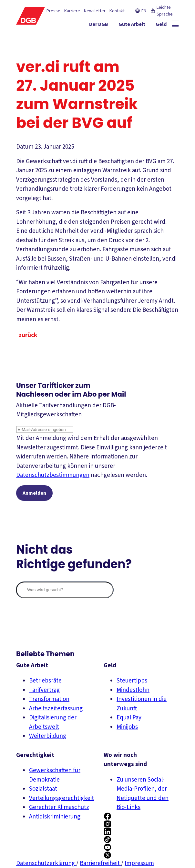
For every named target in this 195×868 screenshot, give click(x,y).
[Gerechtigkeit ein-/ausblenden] (157, 26)
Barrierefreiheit (100, 863)
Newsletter (95, 11)
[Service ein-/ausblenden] (103, 37)
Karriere (72, 11)
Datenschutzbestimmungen (53, 475)
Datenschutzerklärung (46, 863)
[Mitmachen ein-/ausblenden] (134, 37)
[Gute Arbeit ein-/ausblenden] (96, 26)
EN (141, 11)
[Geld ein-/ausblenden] (125, 26)
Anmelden (34, 493)
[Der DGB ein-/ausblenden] (63, 26)
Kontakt (117, 11)
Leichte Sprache (161, 11)
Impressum (139, 863)
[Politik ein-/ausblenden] (166, 37)
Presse (53, 11)
